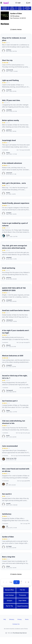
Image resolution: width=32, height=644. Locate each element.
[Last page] (28, 582)
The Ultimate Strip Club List (20, 633)
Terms (27, 619)
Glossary (12, 619)
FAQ (5, 619)
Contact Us (16, 624)
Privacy (20, 619)
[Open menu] (1, 3)
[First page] (4, 582)
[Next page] (26, 582)
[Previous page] (6, 582)
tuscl (6, 3)
